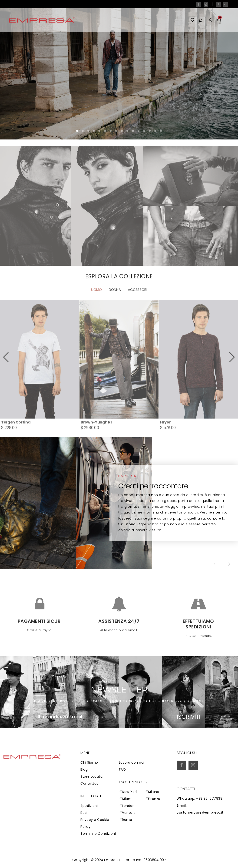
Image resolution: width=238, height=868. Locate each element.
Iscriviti (189, 717)
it (218, 4)
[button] (221, 70)
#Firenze (153, 799)
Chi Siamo (89, 763)
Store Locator (92, 777)
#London (127, 806)
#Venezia (127, 813)
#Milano (152, 792)
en (225, 4)
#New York (128, 792)
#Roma (126, 820)
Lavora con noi (132, 763)
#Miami (126, 799)
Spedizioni (89, 806)
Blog (84, 770)
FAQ (122, 770)
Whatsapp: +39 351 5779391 (200, 799)
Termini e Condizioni (98, 834)
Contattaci (90, 784)
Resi (84, 813)
